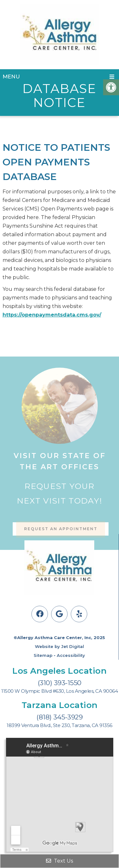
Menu (11, 77)
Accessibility (71, 655)
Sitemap (43, 655)
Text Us (60, 861)
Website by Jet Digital (60, 646)
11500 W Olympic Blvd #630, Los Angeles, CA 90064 (60, 691)
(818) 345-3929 (60, 717)
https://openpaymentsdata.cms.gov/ (52, 315)
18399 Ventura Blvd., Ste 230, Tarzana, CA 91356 (60, 725)
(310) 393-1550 (60, 683)
